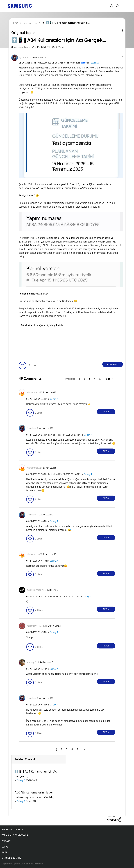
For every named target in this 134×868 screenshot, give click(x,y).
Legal (5, 847)
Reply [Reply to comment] (106, 412)
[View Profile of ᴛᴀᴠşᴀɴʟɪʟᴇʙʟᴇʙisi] (35, 590)
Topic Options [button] (117, 31)
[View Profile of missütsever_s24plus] (37, 626)
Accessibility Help (12, 830)
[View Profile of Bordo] (84, 63)
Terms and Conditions (15, 835)
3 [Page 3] (90, 379)
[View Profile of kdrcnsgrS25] (33, 662)
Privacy (6, 841)
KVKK (5, 852)
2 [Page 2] (84, 379)
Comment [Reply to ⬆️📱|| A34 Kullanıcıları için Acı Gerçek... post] (112, 364)
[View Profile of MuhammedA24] (34, 393)
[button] (117, 57)
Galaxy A (95, 63)
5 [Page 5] (100, 379)
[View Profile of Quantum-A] (25, 58)
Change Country (11, 858)
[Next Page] (109, 379)
